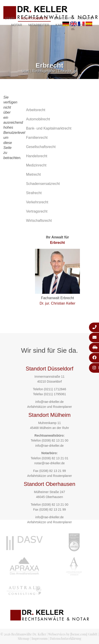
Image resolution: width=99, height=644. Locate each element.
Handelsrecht (37, 156)
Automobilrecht (38, 119)
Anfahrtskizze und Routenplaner (49, 407)
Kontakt (85, 25)
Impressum (40, 638)
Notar (17, 25)
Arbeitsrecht (36, 110)
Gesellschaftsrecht (41, 147)
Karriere (64, 25)
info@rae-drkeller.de (49, 402)
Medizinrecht (36, 165)
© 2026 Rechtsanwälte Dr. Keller (23, 634)
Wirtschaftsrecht (39, 221)
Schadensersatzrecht (43, 184)
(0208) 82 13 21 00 (55, 440)
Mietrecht (33, 174)
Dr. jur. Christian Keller (57, 303)
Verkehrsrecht (37, 202)
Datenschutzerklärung (66, 638)
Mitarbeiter (39, 25)
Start (10, 18)
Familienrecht (37, 138)
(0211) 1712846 (55, 389)
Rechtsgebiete (34, 18)
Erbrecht (63, 18)
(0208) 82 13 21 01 (55, 458)
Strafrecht (34, 193)
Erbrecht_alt (68, 71)
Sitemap (23, 638)
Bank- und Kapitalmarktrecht (49, 128)
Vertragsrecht (37, 211)
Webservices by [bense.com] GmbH (73, 634)
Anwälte (85, 18)
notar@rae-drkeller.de (50, 463)
